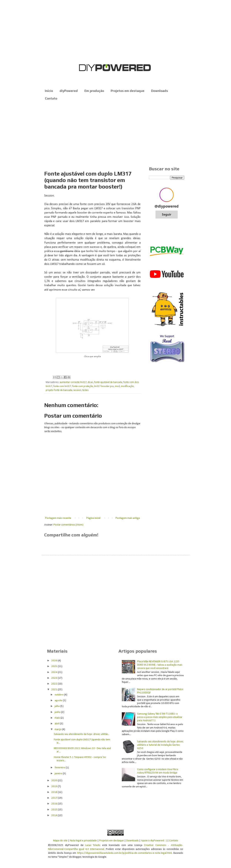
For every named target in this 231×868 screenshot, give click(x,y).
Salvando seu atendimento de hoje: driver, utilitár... (82, 734)
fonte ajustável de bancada (108, 382)
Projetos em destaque (128, 91)
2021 (55, 690)
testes (86, 390)
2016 (55, 804)
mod (117, 386)
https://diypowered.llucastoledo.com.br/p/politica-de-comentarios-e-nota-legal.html (124, 853)
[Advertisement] (116, 134)
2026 (55, 661)
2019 (55, 787)
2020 (55, 781)
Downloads (159, 91)
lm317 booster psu (104, 386)
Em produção (94, 91)
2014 (55, 815)
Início (49, 91)
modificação (127, 386)
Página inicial (93, 518)
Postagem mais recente (58, 518)
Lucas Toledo (93, 845)
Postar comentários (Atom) (68, 525)
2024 (55, 672)
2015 (55, 810)
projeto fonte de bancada (59, 390)
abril (57, 724)
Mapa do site (60, 841)
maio (58, 718)
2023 (55, 678)
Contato (51, 98)
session (77, 390)
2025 (55, 666)
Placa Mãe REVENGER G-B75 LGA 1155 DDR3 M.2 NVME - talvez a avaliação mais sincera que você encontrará (160, 665)
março (58, 729)
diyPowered (69, 91)
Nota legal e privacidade (83, 841)
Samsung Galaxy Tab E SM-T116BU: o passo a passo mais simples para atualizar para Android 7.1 (160, 717)
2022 (55, 684)
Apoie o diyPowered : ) (154, 841)
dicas (90, 382)
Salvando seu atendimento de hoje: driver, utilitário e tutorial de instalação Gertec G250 (160, 745)
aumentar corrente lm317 (73, 382)
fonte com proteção (83, 386)
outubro (59, 695)
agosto (59, 701)
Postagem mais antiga (128, 518)
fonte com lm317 (62, 386)
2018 (55, 792)
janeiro (59, 774)
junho (58, 712)
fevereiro (60, 768)
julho (57, 706)
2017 (55, 798)
